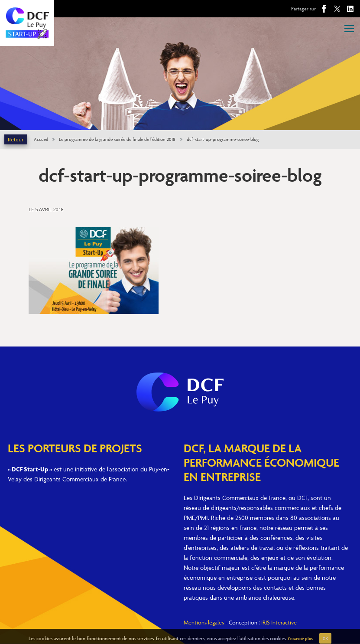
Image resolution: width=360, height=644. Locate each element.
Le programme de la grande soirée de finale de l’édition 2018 (117, 139)
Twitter (337, 9)
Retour (16, 139)
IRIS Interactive (279, 622)
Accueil (41, 139)
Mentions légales (204, 622)
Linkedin (350, 9)
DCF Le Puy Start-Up (27, 23)
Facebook (324, 9)
